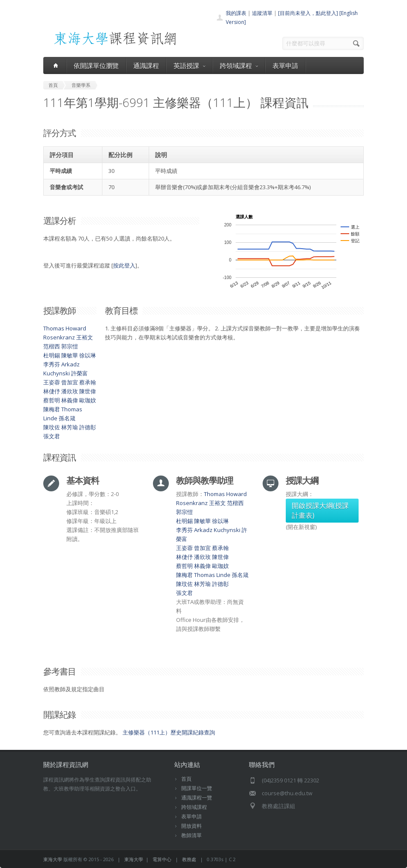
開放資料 (192, 826)
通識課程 (146, 65)
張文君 (52, 436)
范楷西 (52, 346)
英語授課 (189, 65)
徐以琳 (88, 355)
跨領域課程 (239, 65)
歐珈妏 (88, 400)
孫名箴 (67, 418)
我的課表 (236, 13)
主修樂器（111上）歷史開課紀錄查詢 (169, 732)
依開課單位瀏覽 (96, 65)
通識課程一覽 (197, 798)
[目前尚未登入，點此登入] (308, 13)
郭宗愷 (70, 346)
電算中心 (162, 859)
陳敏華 (70, 355)
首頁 (186, 779)
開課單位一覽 (197, 788)
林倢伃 (52, 391)
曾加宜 (70, 382)
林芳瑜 (70, 427)
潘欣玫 (70, 391)
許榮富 (79, 373)
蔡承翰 (88, 382)
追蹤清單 (262, 13)
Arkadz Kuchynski (217, 530)
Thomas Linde (212, 575)
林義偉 (70, 400)
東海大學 (53, 859)
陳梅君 (52, 409)
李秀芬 (52, 364)
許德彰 (88, 427)
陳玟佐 (52, 427)
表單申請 (285, 65)
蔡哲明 (52, 400)
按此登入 (124, 265)
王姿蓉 (52, 382)
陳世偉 (88, 391)
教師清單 (192, 835)
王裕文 (85, 337)
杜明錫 (52, 355)
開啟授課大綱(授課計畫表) (320, 510)
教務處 (189, 859)
